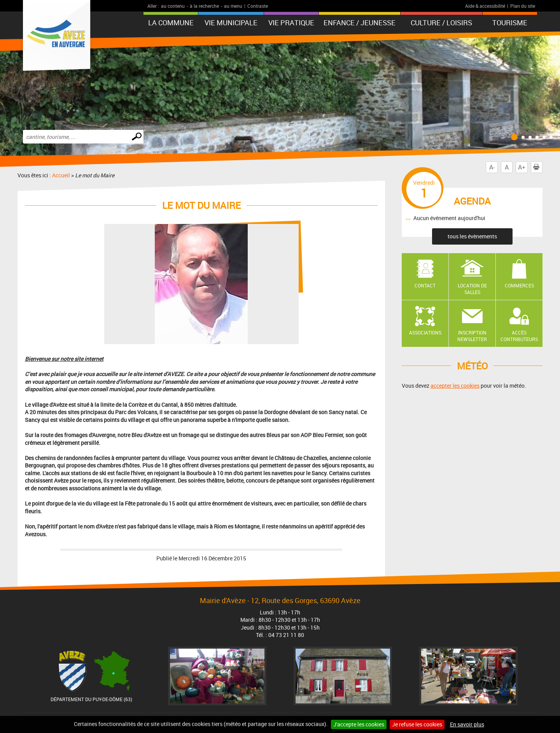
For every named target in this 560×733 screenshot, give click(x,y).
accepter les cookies (455, 386)
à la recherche (204, 6)
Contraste (258, 6)
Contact (425, 285)
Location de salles (472, 289)
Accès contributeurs (519, 336)
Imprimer (538, 167)
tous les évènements (472, 236)
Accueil (61, 175)
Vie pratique (291, 23)
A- (492, 167)
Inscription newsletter (472, 336)
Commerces (519, 285)
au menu (233, 6)
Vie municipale (231, 23)
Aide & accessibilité (485, 6)
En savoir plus (467, 724)
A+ (522, 167)
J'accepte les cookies (359, 724)
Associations (425, 332)
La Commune (171, 23)
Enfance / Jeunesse (360, 23)
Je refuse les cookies (417, 724)
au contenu (173, 6)
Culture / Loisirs (441, 23)
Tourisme (510, 23)
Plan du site (523, 6)
